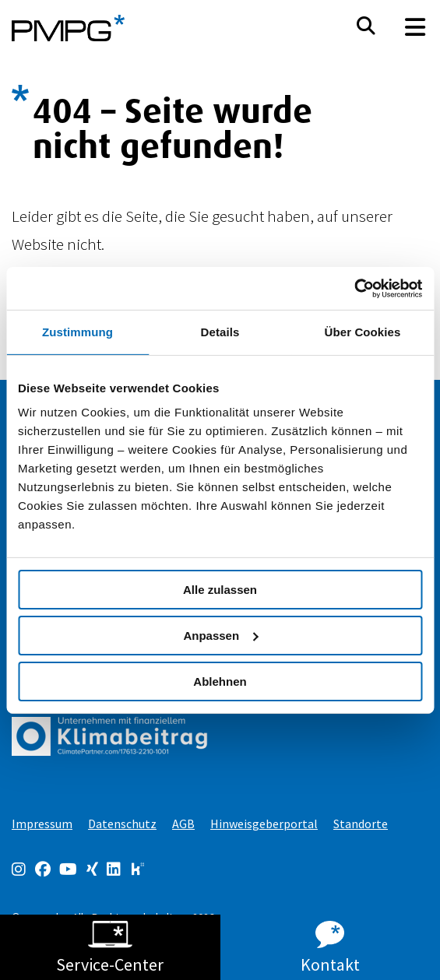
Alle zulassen (220, 590)
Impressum (42, 824)
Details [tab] (220, 332)
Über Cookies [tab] (363, 332)
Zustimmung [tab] (77, 332)
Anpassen (220, 636)
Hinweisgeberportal (264, 824)
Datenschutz (122, 824)
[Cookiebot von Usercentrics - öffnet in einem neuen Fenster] (354, 288)
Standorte (361, 824)
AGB (183, 824)
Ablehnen (220, 681)
